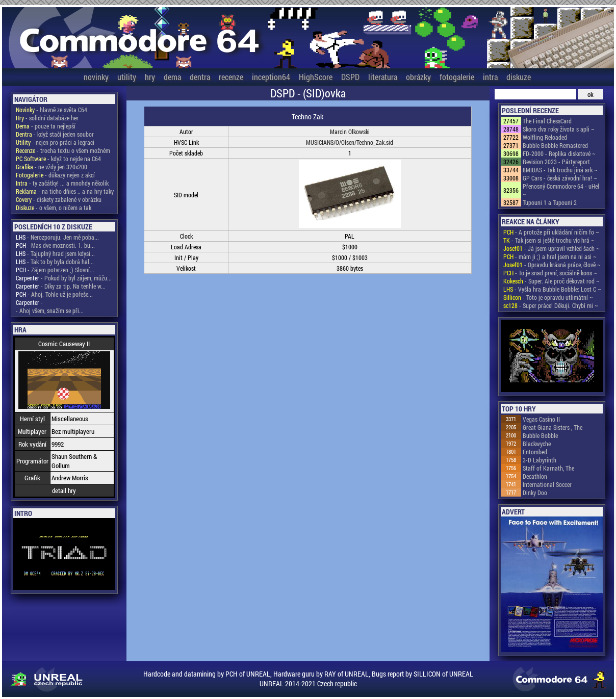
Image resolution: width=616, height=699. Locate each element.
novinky (96, 77)
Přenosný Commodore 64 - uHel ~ (561, 190)
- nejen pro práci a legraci (55, 142)
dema (172, 77)
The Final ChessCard (547, 121)
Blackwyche (537, 444)
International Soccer (547, 484)
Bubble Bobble (540, 435)
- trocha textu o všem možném (63, 150)
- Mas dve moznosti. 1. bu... (55, 245)
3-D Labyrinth (540, 460)
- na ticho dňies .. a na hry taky (65, 191)
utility (127, 77)
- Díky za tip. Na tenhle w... (61, 286)
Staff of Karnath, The (548, 468)
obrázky (418, 77)
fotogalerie (457, 77)
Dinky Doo (535, 493)
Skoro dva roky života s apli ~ (559, 129)
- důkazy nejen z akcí (55, 175)
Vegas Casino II (541, 419)
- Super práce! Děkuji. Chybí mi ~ (551, 305)
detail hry (64, 490)
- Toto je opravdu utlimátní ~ (548, 297)
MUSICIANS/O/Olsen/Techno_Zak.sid (350, 142)
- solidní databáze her (47, 118)
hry (150, 77)
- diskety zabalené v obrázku (59, 199)
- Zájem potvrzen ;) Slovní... (55, 270)
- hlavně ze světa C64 (52, 110)
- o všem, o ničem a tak (54, 208)
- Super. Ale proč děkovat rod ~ (551, 281)
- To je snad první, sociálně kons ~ (550, 273)
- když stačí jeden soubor (55, 134)
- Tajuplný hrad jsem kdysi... (55, 253)
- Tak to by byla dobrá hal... (55, 262)
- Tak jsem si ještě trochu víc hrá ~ (549, 240)
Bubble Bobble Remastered (555, 145)
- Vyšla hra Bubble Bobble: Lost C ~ (552, 289)
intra (490, 77)
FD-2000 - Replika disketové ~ (559, 153)
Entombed (535, 452)
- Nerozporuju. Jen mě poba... (57, 237)
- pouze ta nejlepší (46, 126)
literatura (383, 77)
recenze (231, 77)
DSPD (350, 77)
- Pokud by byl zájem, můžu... (64, 278)
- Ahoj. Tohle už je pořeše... (54, 294)
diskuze (519, 77)
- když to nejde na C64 (58, 159)
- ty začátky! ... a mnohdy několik (62, 183)
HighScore (316, 77)
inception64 (271, 77)
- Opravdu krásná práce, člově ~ (552, 265)
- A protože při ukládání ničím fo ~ (551, 232)
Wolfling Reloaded (545, 137)
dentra (200, 77)
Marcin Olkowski (350, 132)
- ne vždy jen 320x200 (52, 167)
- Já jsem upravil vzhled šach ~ (551, 248)
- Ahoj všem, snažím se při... (50, 310)
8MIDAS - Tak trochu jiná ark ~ (560, 170)
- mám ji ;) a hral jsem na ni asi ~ (550, 256)
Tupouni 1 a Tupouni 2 (550, 202)
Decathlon (535, 476)
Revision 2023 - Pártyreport (556, 162)
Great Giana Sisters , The (553, 427)
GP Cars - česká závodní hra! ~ (560, 178)
